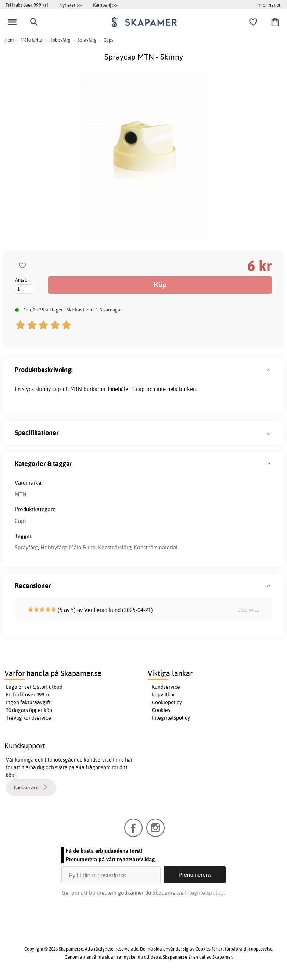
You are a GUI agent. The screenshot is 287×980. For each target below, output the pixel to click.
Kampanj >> (105, 5)
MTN (21, 494)
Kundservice (166, 687)
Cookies (161, 710)
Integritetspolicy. (205, 893)
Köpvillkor (163, 695)
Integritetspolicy (171, 718)
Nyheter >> (71, 5)
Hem (9, 40)
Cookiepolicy (167, 702)
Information (269, 5)
